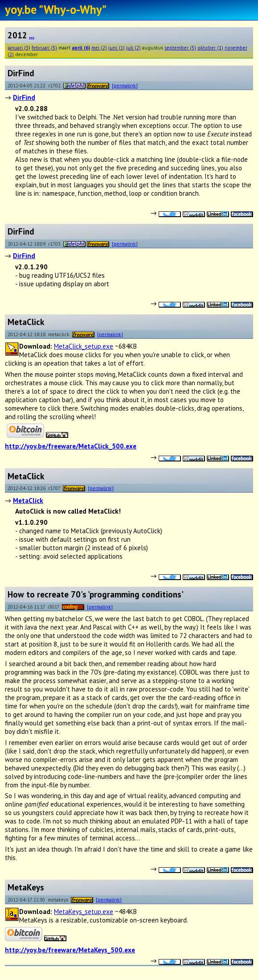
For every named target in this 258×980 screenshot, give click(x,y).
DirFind (24, 97)
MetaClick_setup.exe (84, 346)
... (32, 35)
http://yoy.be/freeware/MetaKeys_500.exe (70, 950)
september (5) (180, 47)
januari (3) (19, 47)
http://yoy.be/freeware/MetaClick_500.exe (71, 446)
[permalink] (125, 85)
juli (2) (133, 47)
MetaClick (28, 500)
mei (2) (99, 47)
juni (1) (117, 47)
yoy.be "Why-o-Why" (56, 9)
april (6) (81, 47)
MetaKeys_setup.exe (84, 912)
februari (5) (44, 47)
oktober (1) (210, 47)
